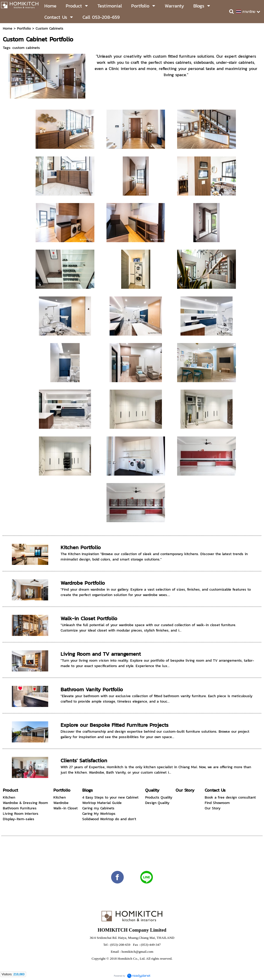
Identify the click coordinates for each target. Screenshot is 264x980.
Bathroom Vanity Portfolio (92, 689)
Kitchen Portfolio (81, 547)
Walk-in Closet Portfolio (89, 618)
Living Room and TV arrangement (101, 654)
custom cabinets (26, 48)
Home (8, 28)
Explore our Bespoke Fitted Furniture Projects (114, 725)
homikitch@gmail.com (138, 952)
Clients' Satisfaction (84, 760)
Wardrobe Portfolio (83, 583)
